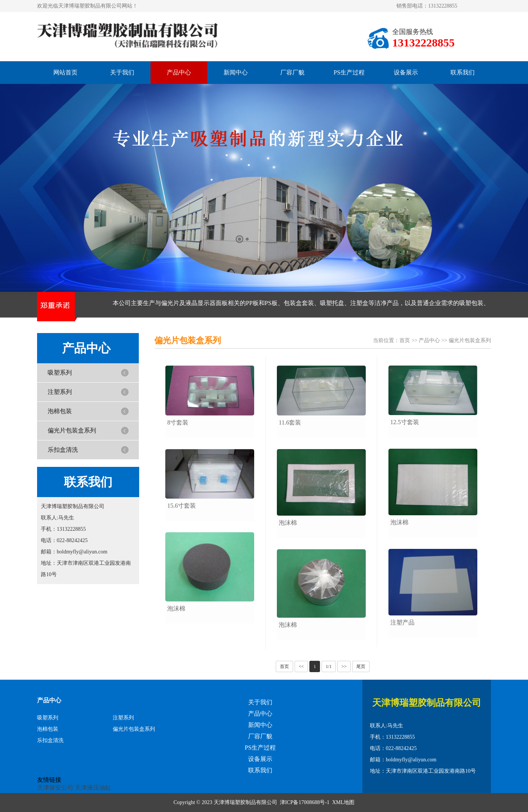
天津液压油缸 (93, 788)
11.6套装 (290, 422)
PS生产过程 (349, 72)
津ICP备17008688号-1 (305, 802)
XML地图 (343, 802)
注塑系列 (60, 392)
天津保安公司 (55, 788)
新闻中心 (236, 72)
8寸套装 (178, 422)
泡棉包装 (60, 411)
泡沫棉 (176, 608)
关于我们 (122, 72)
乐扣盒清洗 (63, 450)
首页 (405, 340)
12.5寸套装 (405, 422)
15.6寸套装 (182, 506)
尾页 (361, 666)
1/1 (328, 666)
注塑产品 (402, 622)
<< (301, 666)
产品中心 (179, 72)
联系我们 (463, 72)
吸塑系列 (60, 373)
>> (344, 666)
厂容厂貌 (292, 72)
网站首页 (65, 72)
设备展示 (406, 72)
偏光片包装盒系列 (72, 430)
